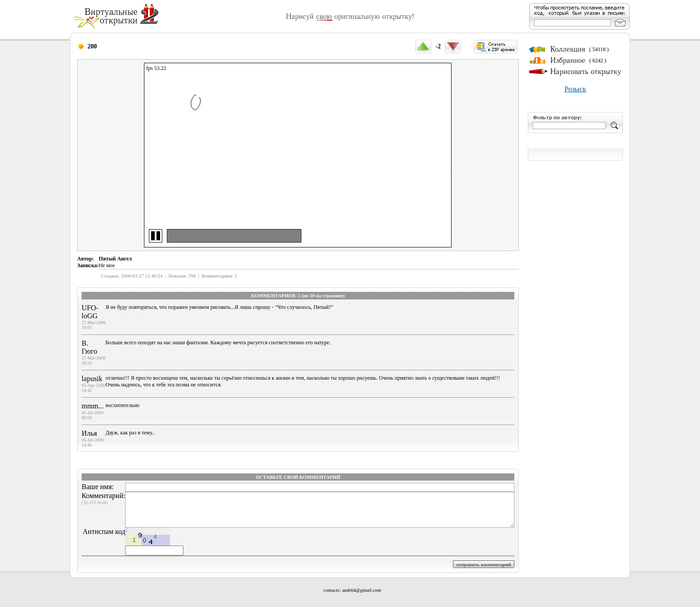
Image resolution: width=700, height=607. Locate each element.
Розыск (575, 89)
